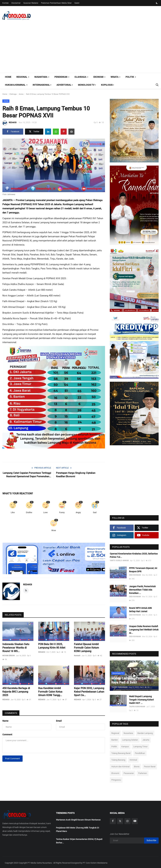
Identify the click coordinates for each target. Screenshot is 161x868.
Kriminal (133, 759)
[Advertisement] (80, 49)
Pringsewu (116, 779)
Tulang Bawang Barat (121, 752)
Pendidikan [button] (62, 77)
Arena (21, 94)
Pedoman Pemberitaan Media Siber (56, 3)
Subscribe (151, 839)
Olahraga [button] (81, 77)
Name (5, 721)
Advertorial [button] (65, 85)
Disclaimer (16, 3)
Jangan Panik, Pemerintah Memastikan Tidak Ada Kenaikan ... (142, 590)
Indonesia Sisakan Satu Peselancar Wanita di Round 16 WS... (16, 648)
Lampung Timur (140, 745)
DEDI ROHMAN (135, 575)
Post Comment (12, 759)
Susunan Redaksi (31, 3)
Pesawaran (129, 772)
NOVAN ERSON (9, 656)
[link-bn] (60, 559)
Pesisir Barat (150, 765)
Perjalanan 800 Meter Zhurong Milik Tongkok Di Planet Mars (77, 828)
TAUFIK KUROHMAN (119, 686)
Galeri (77, 3)
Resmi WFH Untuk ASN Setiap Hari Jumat (140, 610)
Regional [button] (23, 77)
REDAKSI (9, 123)
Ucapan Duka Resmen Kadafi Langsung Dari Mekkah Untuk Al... (144, 630)
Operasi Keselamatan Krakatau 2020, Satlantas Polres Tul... (134, 555)
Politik (114, 745)
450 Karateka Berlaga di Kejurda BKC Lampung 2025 (16, 692)
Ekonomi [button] (99, 77)
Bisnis (137, 765)
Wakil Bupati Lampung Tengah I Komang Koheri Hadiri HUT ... (141, 698)
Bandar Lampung (145, 732)
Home (8, 77)
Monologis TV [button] (87, 85)
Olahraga (13, 94)
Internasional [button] (42, 85)
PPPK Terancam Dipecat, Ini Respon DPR (143, 570)
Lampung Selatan (130, 739)
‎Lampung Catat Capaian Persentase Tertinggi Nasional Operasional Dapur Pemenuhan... (27, 475)
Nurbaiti (77, 656)
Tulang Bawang (118, 759)
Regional (115, 732)
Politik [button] (131, 77)
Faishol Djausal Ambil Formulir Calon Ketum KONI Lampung (86, 648)
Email (59, 721)
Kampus (125, 745)
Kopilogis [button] (108, 85)
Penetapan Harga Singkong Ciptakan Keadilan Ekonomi (76, 475)
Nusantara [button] (42, 77)
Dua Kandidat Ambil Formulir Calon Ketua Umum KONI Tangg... (50, 692)
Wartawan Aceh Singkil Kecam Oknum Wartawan (78, 818)
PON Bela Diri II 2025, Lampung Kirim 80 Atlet (52, 646)
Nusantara (128, 732)
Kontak (5, 3)
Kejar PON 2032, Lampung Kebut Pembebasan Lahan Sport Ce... (89, 692)
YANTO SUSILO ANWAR (119, 561)
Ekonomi (115, 772)
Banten (115, 739)
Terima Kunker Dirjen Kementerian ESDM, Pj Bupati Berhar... (79, 839)
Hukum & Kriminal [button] (16, 85)
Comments (11, 713)
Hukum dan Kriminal (120, 765)
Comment (7, 735)
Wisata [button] (115, 77)
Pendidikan (140, 752)
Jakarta (146, 739)
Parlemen (143, 772)
